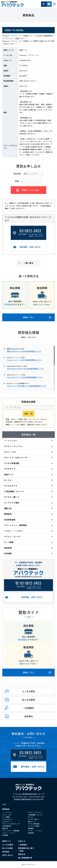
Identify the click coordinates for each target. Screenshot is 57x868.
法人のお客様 (8, 848)
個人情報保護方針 (25, 858)
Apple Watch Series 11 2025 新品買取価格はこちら (25, 369)
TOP (4, 804)
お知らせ (22, 841)
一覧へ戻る (28, 263)
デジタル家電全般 (34, 824)
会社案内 (6, 852)
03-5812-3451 (22, 797)
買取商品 (6, 809)
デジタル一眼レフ (34, 819)
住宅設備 (5, 835)
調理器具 (31, 828)
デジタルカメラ (7, 819)
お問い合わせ (8, 855)
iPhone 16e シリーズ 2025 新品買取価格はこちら (25, 377)
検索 (26, 414)
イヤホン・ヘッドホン (35, 831)
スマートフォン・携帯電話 (11, 831)
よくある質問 (8, 845)
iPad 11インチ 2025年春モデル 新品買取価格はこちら (27, 386)
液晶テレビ (31, 821)
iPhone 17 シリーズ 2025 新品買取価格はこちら (24, 360)
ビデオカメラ (7, 821)
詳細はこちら (37, 672)
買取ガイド (7, 841)
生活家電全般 (7, 826)
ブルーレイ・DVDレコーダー (11, 824)
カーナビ (31, 817)
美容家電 (31, 833)
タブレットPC (7, 815)
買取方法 (22, 854)
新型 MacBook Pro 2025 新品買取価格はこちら (24, 351)
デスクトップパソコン (35, 812)
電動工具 (5, 828)
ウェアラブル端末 (34, 826)
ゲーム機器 (6, 817)
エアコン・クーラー (9, 833)
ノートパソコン (7, 812)
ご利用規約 (23, 845)
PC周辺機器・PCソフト (35, 815)
